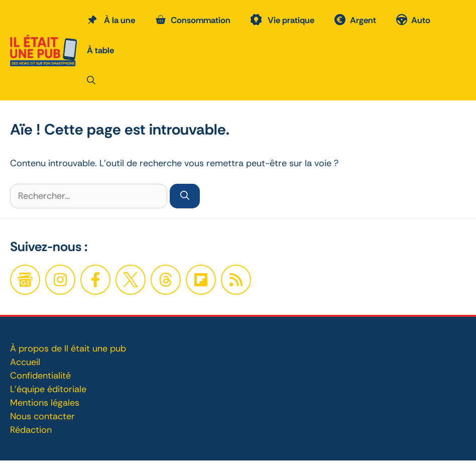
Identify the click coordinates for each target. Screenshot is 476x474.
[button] (91, 80)
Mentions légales (45, 403)
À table (100, 50)
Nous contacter (42, 416)
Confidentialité (40, 376)
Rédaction (31, 430)
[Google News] (25, 280)
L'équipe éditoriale (48, 389)
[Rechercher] (185, 196)
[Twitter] (131, 280)
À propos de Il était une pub (68, 348)
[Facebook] (60, 280)
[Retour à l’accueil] (43, 49)
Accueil (25, 362)
